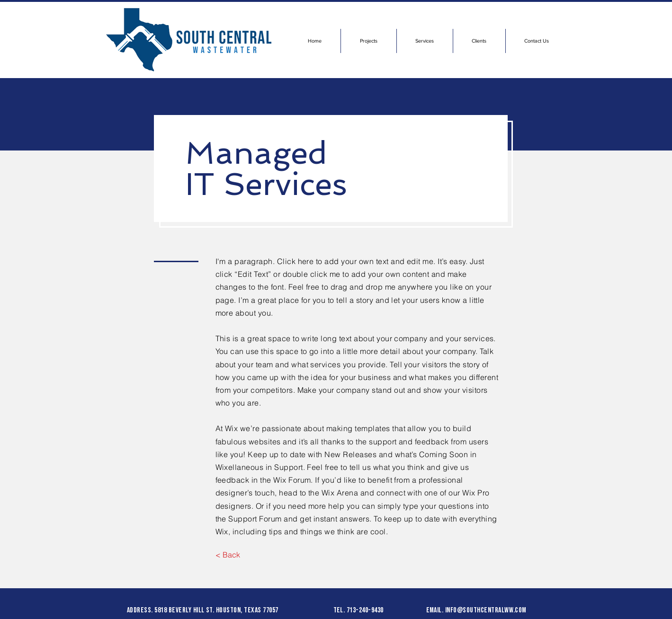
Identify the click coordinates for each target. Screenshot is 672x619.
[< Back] (228, 555)
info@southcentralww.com (486, 610)
